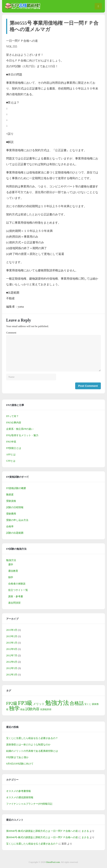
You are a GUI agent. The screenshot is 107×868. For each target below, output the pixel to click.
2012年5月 (12, 668)
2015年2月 (12, 636)
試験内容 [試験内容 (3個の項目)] (32, 709)
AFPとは (11, 454)
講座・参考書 (16, 596)
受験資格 (11, 501)
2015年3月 (12, 630)
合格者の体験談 (17, 584)
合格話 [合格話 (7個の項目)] (77, 703)
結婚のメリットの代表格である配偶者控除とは (32, 751)
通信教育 (13, 571)
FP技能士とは (14, 448)
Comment (11, 333)
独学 (11, 577)
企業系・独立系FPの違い (20, 429)
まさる (85, 831)
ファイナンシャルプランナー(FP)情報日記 (29, 804)
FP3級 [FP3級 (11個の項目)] (25, 703)
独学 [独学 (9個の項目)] (14, 708)
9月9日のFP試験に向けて (20, 764)
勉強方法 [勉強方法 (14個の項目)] (57, 703)
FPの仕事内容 (14, 423)
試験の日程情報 (15, 507)
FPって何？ (12, 416)
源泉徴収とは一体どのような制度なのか (28, 745)
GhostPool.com (53, 862)
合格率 (10, 526)
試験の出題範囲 (15, 533)
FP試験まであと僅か (17, 757)
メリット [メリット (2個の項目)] (39, 704)
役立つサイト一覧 (18, 590)
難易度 (10, 495)
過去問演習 (14, 603)
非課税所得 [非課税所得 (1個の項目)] (46, 709)
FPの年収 (11, 442)
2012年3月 (12, 675)
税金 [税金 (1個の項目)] (23, 709)
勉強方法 (11, 560)
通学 (11, 565)
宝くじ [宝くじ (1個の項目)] (88, 704)
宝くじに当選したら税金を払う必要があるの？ (32, 738)
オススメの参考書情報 (18, 791)
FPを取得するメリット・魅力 (22, 435)
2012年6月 (12, 662)
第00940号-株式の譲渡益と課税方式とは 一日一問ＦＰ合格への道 (42, 831)
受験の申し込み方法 (17, 520)
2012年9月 (12, 649)
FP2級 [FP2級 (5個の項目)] (12, 703)
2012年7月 (12, 655)
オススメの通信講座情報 (20, 797)
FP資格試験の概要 (16, 488)
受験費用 (11, 514)
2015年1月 (12, 643)
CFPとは (11, 461)
